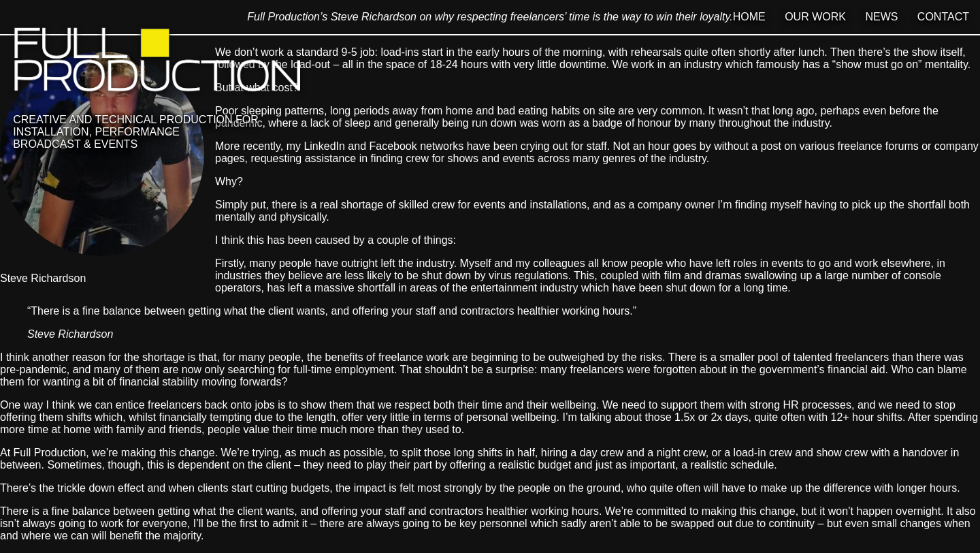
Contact (943, 17)
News (881, 17)
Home (749, 17)
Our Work (815, 17)
